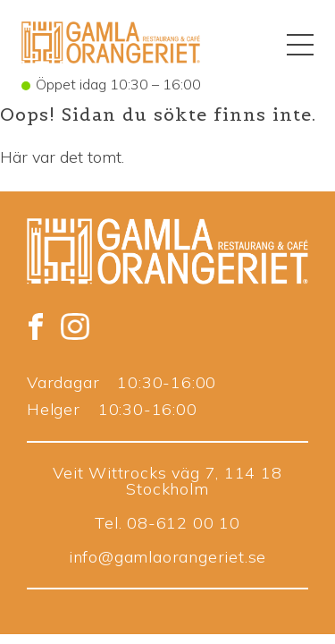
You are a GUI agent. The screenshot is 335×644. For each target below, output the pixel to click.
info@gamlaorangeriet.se (167, 557)
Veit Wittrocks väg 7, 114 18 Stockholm (167, 481)
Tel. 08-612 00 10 (167, 523)
